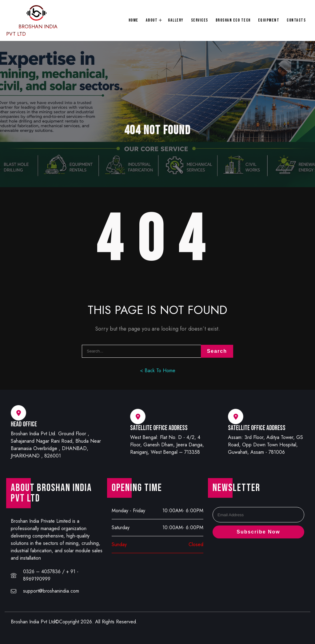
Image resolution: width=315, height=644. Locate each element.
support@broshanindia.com (51, 591)
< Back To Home (158, 370)
